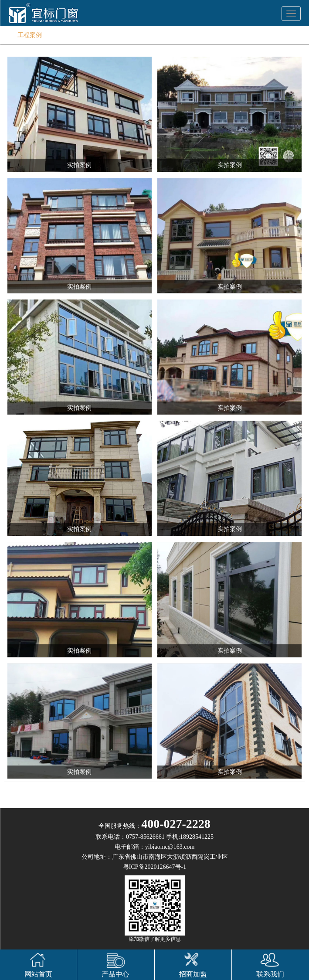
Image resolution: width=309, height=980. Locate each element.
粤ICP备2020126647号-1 (154, 867)
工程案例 (30, 35)
